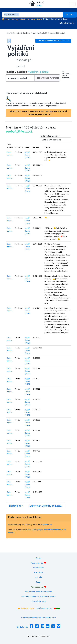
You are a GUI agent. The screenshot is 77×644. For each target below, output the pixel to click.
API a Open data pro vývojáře (39, 592)
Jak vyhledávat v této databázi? (67, 74)
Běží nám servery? (48, 608)
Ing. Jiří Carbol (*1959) (28, 155)
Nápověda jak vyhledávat (56, 19)
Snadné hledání (67, 23)
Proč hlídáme (38, 568)
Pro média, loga (39, 601)
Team (38, 582)
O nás (39, 558)
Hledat (70, 15)
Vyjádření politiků (40, 33)
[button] (39, 113)
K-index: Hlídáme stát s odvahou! (36, 618)
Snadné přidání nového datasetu (53, 41)
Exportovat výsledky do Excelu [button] (46, 506)
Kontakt (39, 577)
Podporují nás (39, 563)
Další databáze (24, 33)
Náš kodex (39, 573)
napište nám (47, 525)
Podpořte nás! (38, 587)
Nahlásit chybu (26, 608)
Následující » (16, 506)
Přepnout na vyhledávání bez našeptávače (22, 19)
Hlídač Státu (11, 33)
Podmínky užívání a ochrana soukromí (39, 596)
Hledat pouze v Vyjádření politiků (48, 78)
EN (55, 618)
